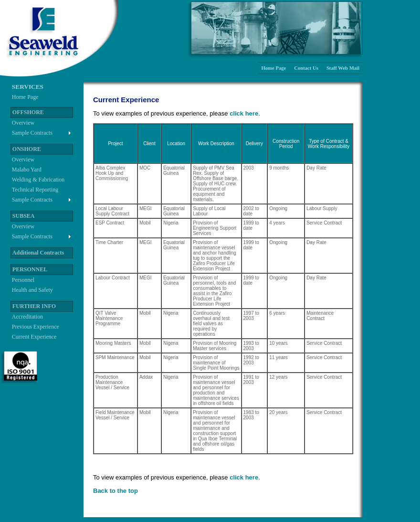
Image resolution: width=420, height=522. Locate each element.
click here (244, 113)
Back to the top (115, 491)
